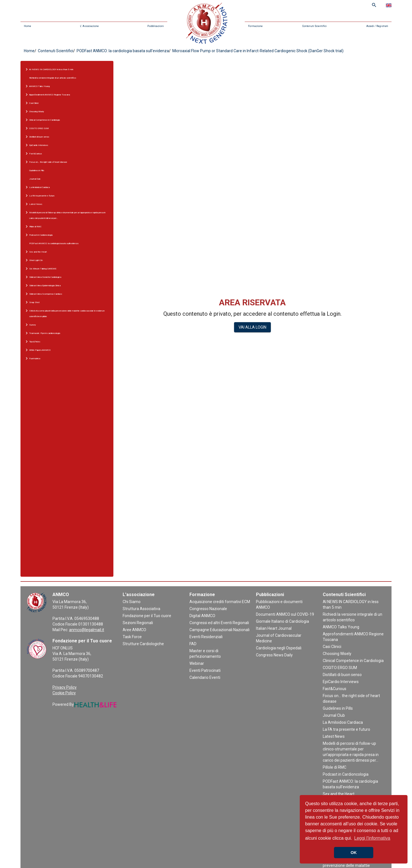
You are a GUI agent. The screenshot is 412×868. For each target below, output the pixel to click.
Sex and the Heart (339, 794)
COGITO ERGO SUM (340, 668)
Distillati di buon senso (342, 675)
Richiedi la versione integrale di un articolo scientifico (53, 78)
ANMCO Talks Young (341, 627)
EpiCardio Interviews (341, 682)
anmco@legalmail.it (87, 630)
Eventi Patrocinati (205, 670)
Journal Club (35, 179)
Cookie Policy (64, 693)
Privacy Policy (65, 687)
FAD (193, 644)
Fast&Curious (335, 689)
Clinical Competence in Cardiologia (353, 661)
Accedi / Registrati (377, 26)
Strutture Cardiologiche (143, 644)
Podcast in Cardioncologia (346, 774)
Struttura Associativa (141, 609)
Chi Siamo (132, 602)
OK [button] (354, 853)
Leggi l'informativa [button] (372, 838)
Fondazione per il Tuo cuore (147, 616)
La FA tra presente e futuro (346, 729)
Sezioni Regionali (138, 623)
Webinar (197, 663)
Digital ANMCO (202, 616)
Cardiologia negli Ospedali (279, 648)
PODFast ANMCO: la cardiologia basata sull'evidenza (122, 51)
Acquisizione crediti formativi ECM (220, 602)
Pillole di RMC (335, 767)
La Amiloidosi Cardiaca (343, 722)
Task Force (132, 637)
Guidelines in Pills (37, 170)
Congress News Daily (274, 655)
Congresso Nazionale (208, 609)
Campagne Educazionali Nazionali (219, 630)
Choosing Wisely (337, 654)
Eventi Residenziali (206, 637)
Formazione (255, 26)
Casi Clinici (332, 647)
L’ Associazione (89, 26)
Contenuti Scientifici (314, 26)
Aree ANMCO (134, 630)
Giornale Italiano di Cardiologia (282, 621)
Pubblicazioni (156, 26)
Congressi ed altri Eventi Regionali (219, 623)
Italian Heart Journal (274, 628)
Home (28, 26)
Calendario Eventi (205, 677)
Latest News (334, 736)
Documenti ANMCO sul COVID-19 (285, 614)
